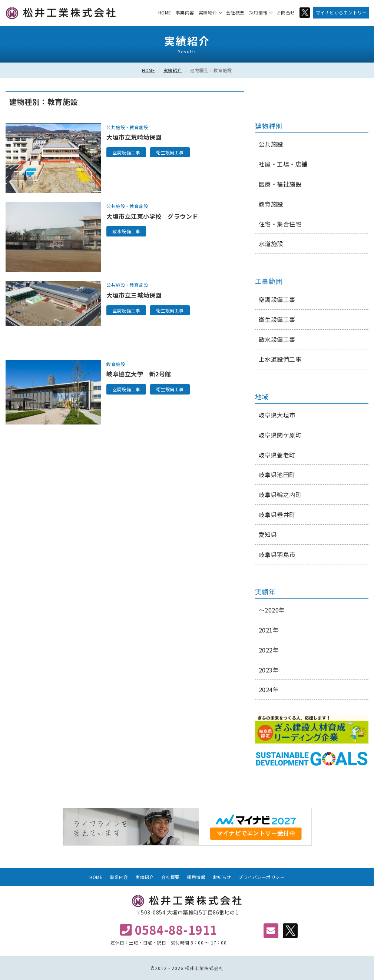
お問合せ (286, 12)
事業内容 (185, 12)
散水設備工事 (126, 231)
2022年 (269, 650)
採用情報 (258, 12)
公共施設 (116, 127)
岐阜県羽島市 (277, 554)
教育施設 (139, 127)
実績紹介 (208, 12)
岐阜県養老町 (277, 455)
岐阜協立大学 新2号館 (139, 374)
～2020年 (272, 610)
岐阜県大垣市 (277, 415)
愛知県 (268, 534)
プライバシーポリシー (262, 877)
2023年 (269, 670)
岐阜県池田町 (277, 474)
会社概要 (235, 12)
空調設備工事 (126, 152)
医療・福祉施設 (280, 184)
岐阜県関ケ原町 (280, 435)
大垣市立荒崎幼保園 (134, 137)
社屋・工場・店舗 (283, 164)
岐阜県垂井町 (277, 514)
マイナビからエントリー (341, 12)
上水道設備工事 (280, 359)
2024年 (269, 689)
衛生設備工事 (170, 152)
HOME (165, 12)
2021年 (269, 630)
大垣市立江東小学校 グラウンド (152, 216)
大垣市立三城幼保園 (134, 295)
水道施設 (271, 244)
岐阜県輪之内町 (280, 494)
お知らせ (222, 877)
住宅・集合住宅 (280, 224)
